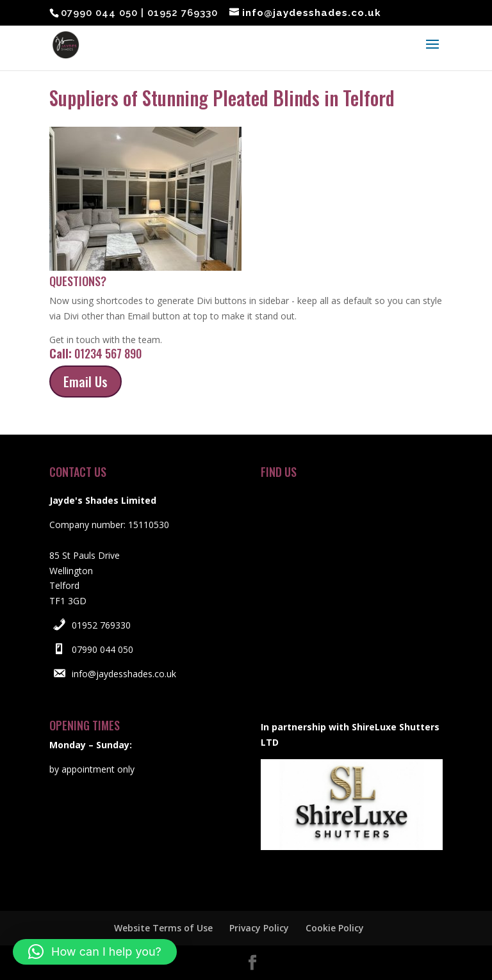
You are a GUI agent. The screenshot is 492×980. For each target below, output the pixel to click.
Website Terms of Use (163, 928)
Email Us (86, 382)
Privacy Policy (259, 928)
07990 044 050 (102, 649)
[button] (95, 952)
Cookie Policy (335, 928)
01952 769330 (101, 625)
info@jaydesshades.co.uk (124, 674)
